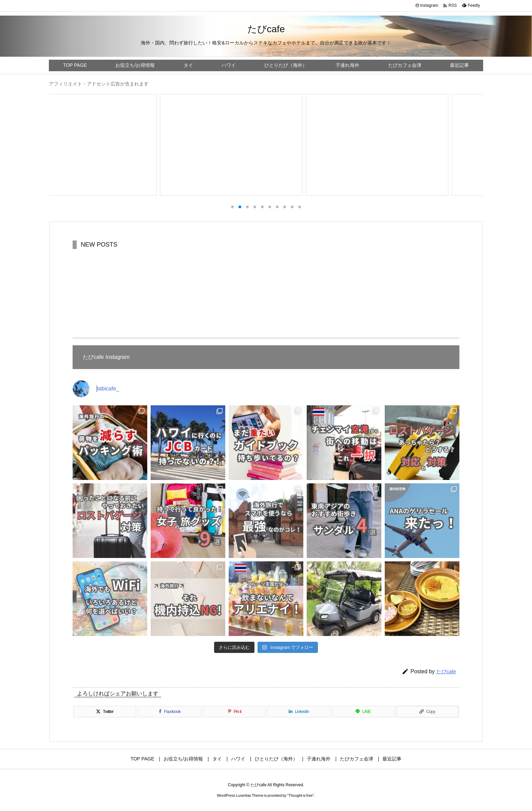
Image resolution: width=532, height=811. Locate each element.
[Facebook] (170, 712)
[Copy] (427, 712)
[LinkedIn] (299, 712)
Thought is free (300, 795)
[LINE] (363, 712)
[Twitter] (105, 712)
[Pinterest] (235, 712)
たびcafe (446, 671)
